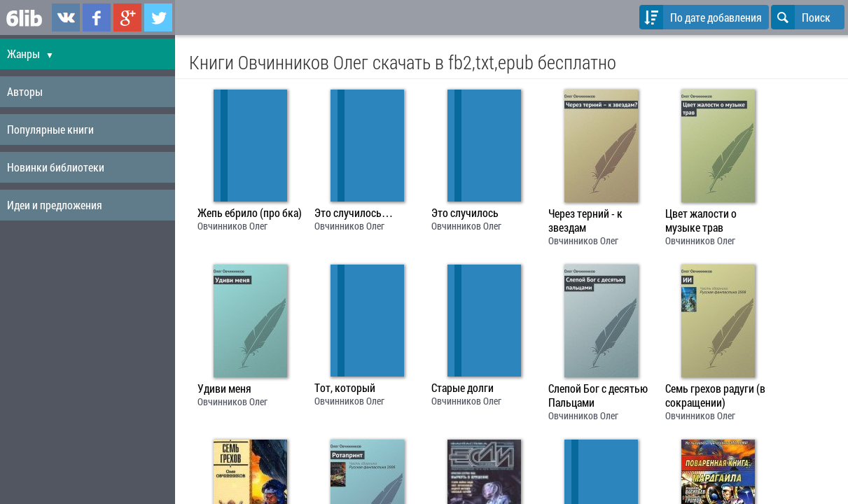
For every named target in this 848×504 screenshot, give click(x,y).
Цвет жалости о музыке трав (701, 220)
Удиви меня (224, 388)
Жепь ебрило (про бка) (250, 213)
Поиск (801, 17)
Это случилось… (354, 213)
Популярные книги (50, 129)
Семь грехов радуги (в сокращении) (715, 395)
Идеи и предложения (55, 205)
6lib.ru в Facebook (97, 17)
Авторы (25, 91)
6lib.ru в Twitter (158, 17)
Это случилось (465, 213)
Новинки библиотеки (56, 167)
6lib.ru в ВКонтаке (66, 17)
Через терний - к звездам (585, 220)
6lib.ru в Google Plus (127, 17)
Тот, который (345, 388)
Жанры (30, 54)
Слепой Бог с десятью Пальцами (598, 395)
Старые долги (463, 388)
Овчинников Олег (232, 226)
